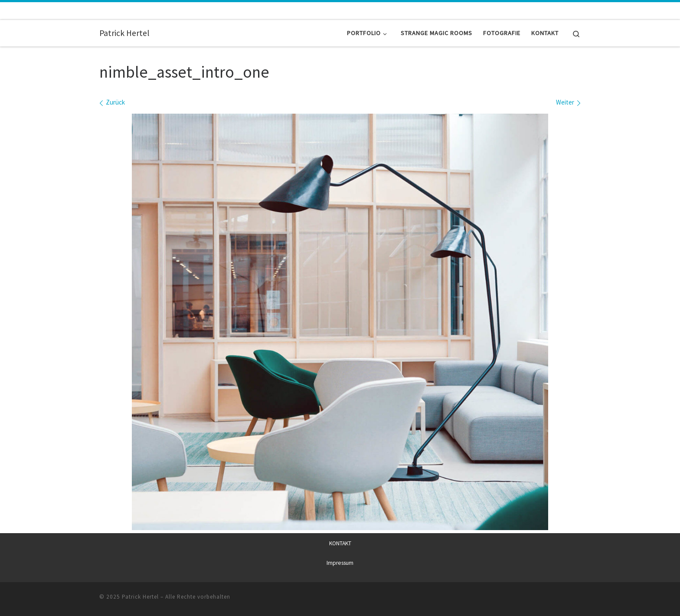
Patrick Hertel (140, 596)
